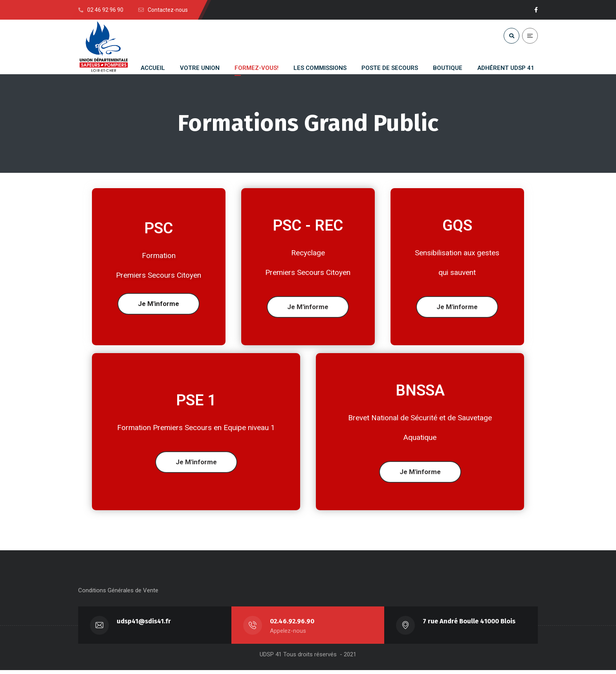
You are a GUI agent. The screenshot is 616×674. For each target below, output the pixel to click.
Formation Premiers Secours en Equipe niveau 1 (196, 428)
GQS (457, 226)
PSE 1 (196, 401)
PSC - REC (308, 226)
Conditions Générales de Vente (118, 594)
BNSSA (420, 391)
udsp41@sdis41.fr (144, 625)
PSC (159, 229)
